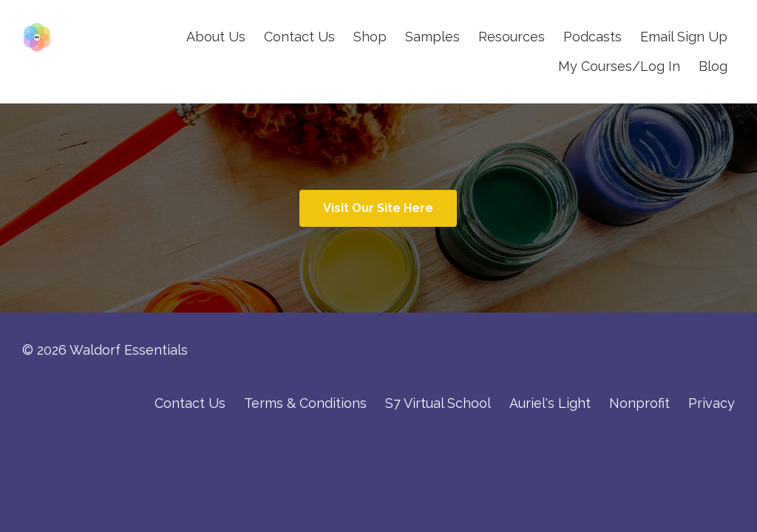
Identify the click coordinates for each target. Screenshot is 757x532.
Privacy (712, 403)
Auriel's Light (550, 403)
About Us (216, 37)
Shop (370, 37)
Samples (432, 37)
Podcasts (593, 37)
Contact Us (299, 37)
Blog (713, 66)
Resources (512, 37)
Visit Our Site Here (378, 208)
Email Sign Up (684, 37)
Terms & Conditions (305, 403)
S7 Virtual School (438, 403)
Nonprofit (639, 403)
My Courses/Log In (619, 66)
